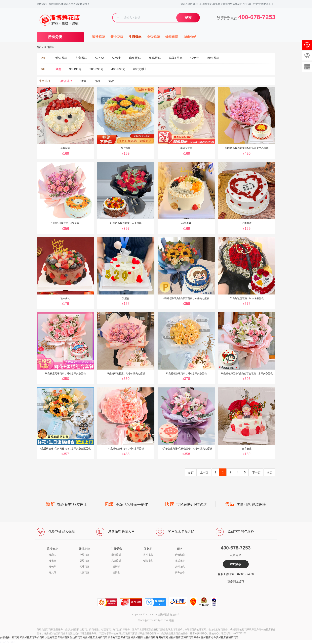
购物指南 (180, 555)
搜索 (188, 18)
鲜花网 (16, 637)
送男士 (116, 573)
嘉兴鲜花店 (187, 637)
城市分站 (190, 37)
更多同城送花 (236, 581)
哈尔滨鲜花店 (218, 637)
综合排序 (45, 81)
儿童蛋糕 (116, 561)
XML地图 (169, 621)
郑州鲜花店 (26, 637)
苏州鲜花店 (38, 637)
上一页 (204, 472)
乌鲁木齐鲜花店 (202, 637)
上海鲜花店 (101, 637)
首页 (39, 47)
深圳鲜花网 (162, 637)
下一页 (256, 472)
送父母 (53, 573)
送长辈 (53, 567)
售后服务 (180, 561)
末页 (270, 472)
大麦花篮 (84, 573)
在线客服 (236, 564)
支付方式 (180, 567)
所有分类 (55, 37)
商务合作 (180, 573)
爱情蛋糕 (116, 555)
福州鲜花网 (137, 637)
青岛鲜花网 (63, 637)
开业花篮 (117, 37)
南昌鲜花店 (89, 637)
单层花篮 (84, 555)
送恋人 (53, 555)
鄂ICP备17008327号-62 (151, 621)
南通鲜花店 (232, 637)
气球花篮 (84, 567)
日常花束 (148, 555)
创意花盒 (148, 561)
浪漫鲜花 (98, 37)
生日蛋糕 (135, 37)
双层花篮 (84, 561)
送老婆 (53, 561)
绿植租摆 (172, 37)
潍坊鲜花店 (76, 637)
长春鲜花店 (114, 637)
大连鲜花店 (51, 637)
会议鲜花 (153, 37)
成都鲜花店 (175, 637)
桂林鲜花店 (149, 637)
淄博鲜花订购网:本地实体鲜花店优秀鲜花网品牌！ (63, 4)
